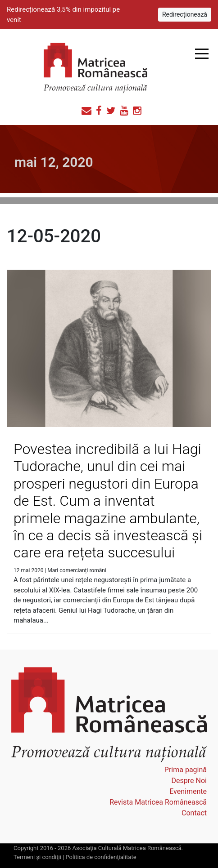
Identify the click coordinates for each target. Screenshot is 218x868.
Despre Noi (189, 781)
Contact (194, 813)
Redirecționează (185, 14)
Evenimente (188, 791)
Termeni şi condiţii (37, 857)
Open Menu (202, 54)
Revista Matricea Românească (158, 802)
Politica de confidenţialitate (101, 857)
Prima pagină (186, 770)
